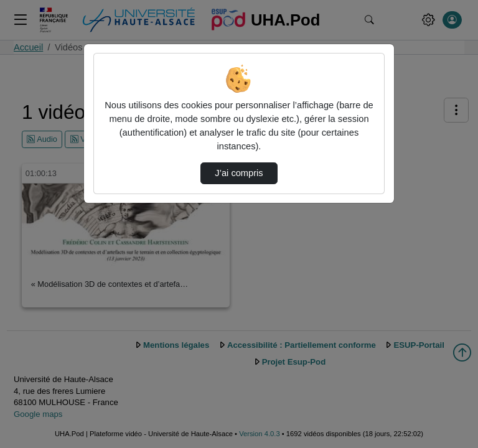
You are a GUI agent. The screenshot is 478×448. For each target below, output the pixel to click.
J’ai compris (239, 173)
